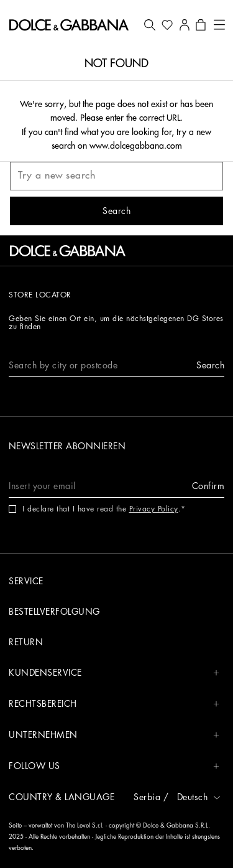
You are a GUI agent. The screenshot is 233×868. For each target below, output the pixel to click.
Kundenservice (114, 673)
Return (26, 642)
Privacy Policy (154, 509)
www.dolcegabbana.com (136, 146)
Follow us (114, 766)
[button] (150, 25)
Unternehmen (114, 735)
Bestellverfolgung (54, 612)
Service (26, 581)
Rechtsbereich (114, 704)
